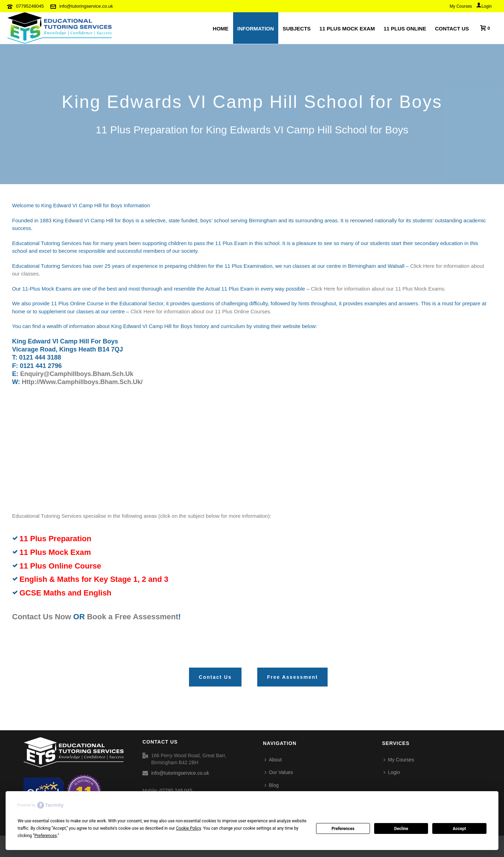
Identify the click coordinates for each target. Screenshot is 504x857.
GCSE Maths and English (66, 593)
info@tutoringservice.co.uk (86, 6)
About (273, 760)
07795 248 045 (176, 790)
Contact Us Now (42, 617)
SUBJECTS (297, 29)
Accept (460, 829)
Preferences (343, 829)
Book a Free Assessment (132, 617)
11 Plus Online (405, 29)
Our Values (279, 772)
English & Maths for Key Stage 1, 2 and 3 (94, 579)
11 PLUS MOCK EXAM (347, 29)
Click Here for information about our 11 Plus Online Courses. (201, 311)
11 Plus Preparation (55, 539)
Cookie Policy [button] (188, 828)
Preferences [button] (45, 836)
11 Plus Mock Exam (55, 552)
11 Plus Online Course (61, 566)
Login (392, 772)
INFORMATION (256, 29)
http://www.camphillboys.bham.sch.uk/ (82, 382)
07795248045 (30, 6)
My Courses (399, 760)
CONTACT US (452, 29)
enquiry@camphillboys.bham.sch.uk (77, 374)
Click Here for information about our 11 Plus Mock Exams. (378, 289)
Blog (272, 785)
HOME (221, 29)
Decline (401, 829)
